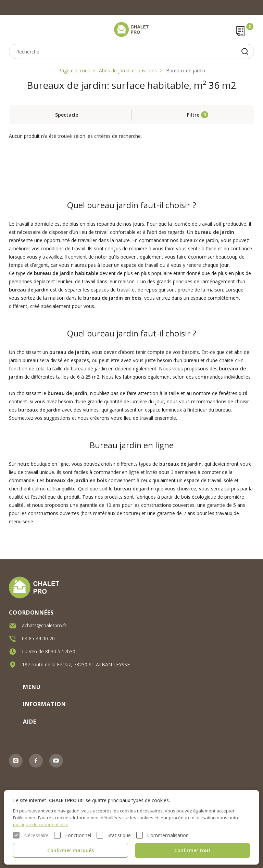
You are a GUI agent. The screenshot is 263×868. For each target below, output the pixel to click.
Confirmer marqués (71, 850)
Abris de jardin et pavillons (128, 70)
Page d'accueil (74, 70)
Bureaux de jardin (186, 70)
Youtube (56, 761)
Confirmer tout (192, 850)
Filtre (193, 115)
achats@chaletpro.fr (44, 624)
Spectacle (67, 115)
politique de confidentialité (41, 824)
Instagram (16, 761)
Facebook (36, 761)
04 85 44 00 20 (38, 637)
